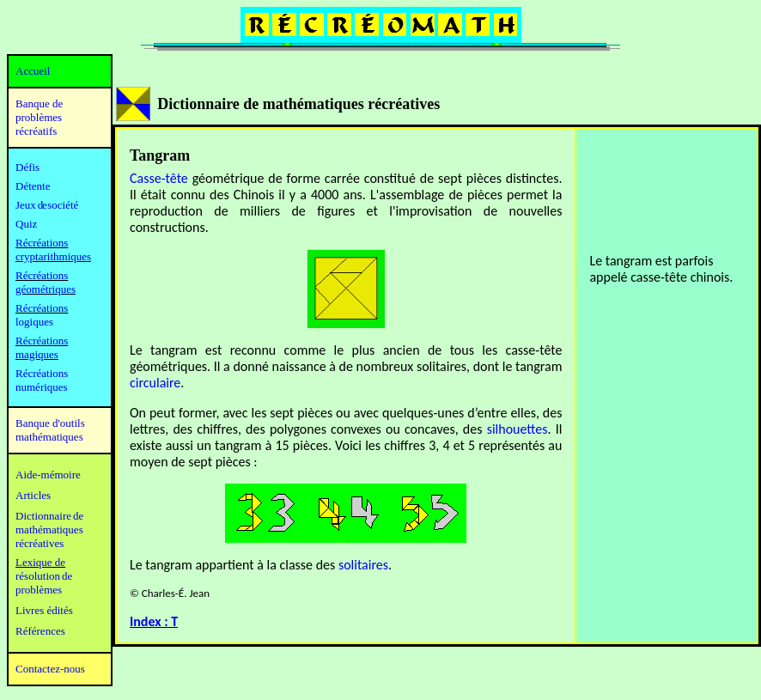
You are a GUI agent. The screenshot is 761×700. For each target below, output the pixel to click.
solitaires (363, 565)
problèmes (39, 590)
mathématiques (49, 530)
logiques (34, 322)
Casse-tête (159, 178)
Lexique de (40, 562)
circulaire (155, 383)
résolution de (44, 576)
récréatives (40, 543)
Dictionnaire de (49, 516)
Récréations (42, 308)
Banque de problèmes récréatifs (39, 117)
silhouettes (517, 429)
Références (40, 631)
